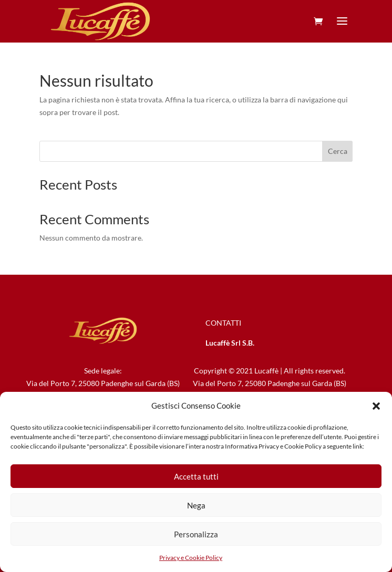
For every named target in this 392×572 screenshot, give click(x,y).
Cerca (338, 151)
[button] (376, 406)
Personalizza (196, 534)
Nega (196, 505)
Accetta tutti (196, 476)
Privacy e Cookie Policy (191, 558)
